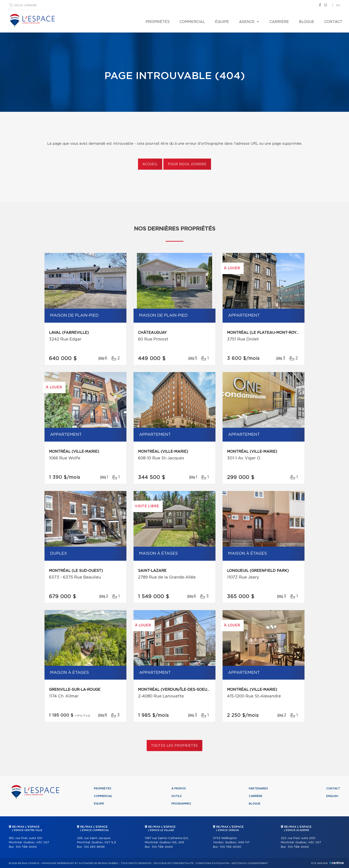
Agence (247, 22)
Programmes (181, 804)
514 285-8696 (94, 847)
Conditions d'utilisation (212, 863)
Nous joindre (25, 5)
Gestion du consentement (250, 863)
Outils (177, 796)
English (332, 796)
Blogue (307, 22)
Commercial (192, 22)
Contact (333, 22)
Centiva (337, 863)
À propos (179, 789)
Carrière (279, 22)
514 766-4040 (231, 847)
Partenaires (258, 789)
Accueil (150, 164)
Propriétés (158, 22)
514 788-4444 (26, 847)
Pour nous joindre (187, 164)
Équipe (222, 22)
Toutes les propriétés (175, 746)
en (338, 5)
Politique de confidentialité (174, 863)
